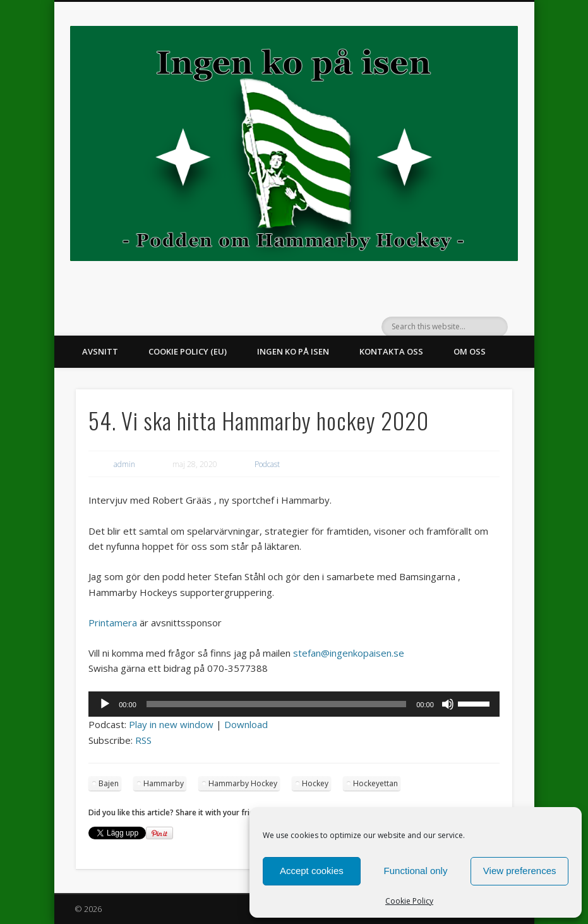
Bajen (109, 783)
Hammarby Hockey (243, 783)
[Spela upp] (105, 704)
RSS (143, 740)
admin (124, 464)
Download (246, 724)
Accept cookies (312, 871)
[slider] (276, 704)
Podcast (267, 464)
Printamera (113, 623)
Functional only (416, 871)
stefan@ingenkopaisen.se (349, 653)
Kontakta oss (391, 351)
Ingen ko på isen (293, 351)
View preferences (520, 871)
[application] (294, 704)
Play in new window (171, 724)
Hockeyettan (375, 783)
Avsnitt (100, 351)
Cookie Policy (409, 901)
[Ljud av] (448, 704)
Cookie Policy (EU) (188, 351)
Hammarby (164, 783)
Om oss (470, 351)
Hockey (315, 783)
